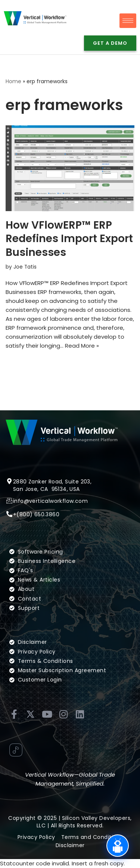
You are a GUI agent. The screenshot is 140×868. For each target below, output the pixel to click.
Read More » (82, 346)
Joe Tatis (25, 267)
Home (13, 81)
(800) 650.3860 (38, 523)
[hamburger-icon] (128, 21)
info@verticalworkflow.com (50, 510)
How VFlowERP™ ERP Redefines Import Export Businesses (69, 239)
